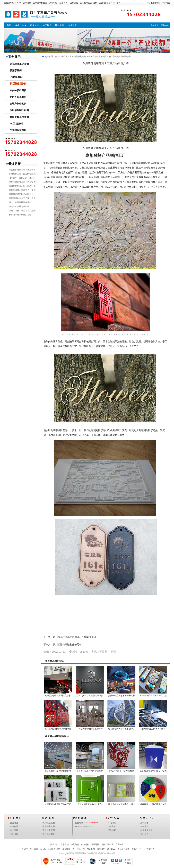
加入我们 (75, 845)
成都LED (111, 849)
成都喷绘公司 (68, 849)
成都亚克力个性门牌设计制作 (153, 804)
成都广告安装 (40, 849)
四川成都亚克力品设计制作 (90, 804)
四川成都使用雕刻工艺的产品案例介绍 (106, 57)
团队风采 (60, 25)
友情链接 (85, 845)
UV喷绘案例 (16, 77)
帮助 (158, 3)
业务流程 (14, 834)
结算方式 (112, 826)
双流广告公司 (54, 849)
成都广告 (31, 3)
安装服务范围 (49, 830)
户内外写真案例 (18, 97)
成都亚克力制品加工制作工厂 (58, 804)
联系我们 (65, 845)
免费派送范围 (49, 823)
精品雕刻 (55, 661)
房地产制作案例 (18, 104)
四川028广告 (113, 3)
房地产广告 (137, 849)
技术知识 (72, 25)
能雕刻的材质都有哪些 (55, 163)
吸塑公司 (101, 849)
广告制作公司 (26, 849)
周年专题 (154, 25)
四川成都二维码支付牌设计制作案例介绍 (74, 637)
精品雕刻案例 (18, 84)
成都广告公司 (99, 3)
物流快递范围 (49, 826)
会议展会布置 (123, 849)
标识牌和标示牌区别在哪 (20, 215)
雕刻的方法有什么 (53, 342)
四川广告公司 (61, 57)
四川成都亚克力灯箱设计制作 (153, 771)
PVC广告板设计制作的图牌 (121, 771)
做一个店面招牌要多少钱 (20, 202)
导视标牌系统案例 (19, 64)
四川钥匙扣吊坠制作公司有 (67, 645)
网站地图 (151, 3)
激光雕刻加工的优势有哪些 (153, 729)
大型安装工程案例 (19, 117)
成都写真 (64, 3)
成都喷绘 (53, 3)
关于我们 (54, 845)
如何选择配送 (49, 834)
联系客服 (166, 3)
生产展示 (47, 25)
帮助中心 (165, 25)
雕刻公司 (91, 849)
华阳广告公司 (107, 845)
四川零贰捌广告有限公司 (86, 853)
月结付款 (112, 823)
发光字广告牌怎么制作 (19, 206)
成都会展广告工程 (78, 3)
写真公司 (81, 849)
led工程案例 (16, 124)
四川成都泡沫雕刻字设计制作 (121, 804)
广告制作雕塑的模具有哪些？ (90, 729)
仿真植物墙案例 (18, 130)
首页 (9, 25)
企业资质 (14, 826)
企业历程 (14, 830)
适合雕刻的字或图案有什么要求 (60, 430)
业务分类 (19, 25)
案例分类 (34, 25)
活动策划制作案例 (19, 110)
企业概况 (14, 823)
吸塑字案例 (16, 70)
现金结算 (112, 830)
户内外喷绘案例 (18, 90)
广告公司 (120, 845)
